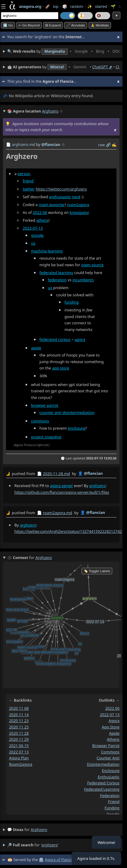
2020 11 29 (19, 739)
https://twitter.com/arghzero (61, 189)
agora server (61, 486)
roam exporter (52, 205)
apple (36, 348)
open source (92, 265)
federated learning (56, 273)
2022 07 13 (19, 752)
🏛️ (41, 860)
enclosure (77, 428)
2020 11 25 (19, 727)
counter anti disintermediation (67, 412)
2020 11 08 (19, 708)
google (37, 235)
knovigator (79, 212)
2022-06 (40, 212)
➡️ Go (8, 25)
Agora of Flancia (59, 860)
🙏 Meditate (100, 25)
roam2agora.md (57, 513)
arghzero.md (23, 144)
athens (42, 220)
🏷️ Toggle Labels (97, 571)
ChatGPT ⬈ (102, 67)
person (24, 174)
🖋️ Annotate (76, 25)
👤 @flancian (90, 473)
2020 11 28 (19, 733)
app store (61, 368)
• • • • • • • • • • (63, 51)
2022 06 (112, 708)
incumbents (83, 280)
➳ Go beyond (29, 25)
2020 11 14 (19, 715)
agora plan (19, 758)
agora (80, 339)
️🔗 (108, 145)
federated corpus (55, 339)
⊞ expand (53, 25)
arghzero (98, 486)
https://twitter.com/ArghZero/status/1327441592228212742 (68, 531)
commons (40, 421)
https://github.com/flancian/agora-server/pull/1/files (62, 492)
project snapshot (46, 437)
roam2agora (78, 205)
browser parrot (45, 405)
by (61, 474)
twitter (29, 189)
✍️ (114, 145)
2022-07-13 (33, 228)
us (33, 243)
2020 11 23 (19, 721)
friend (28, 181)
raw (101, 145)
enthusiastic (60, 197)
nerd (76, 197)
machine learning (47, 251)
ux (50, 288)
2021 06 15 (19, 746)
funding (71, 302)
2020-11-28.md (56, 474)
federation (57, 280)
